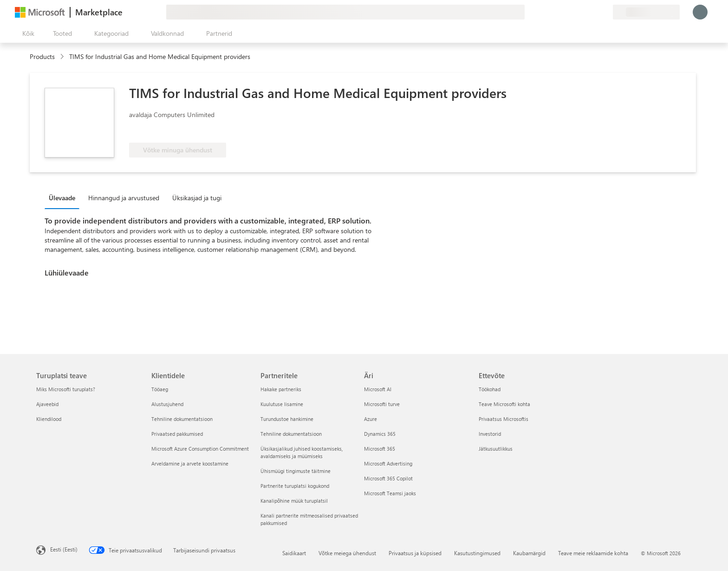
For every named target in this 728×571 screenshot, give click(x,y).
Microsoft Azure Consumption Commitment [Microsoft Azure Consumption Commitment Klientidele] (200, 449)
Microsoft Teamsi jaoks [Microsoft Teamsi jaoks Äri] (390, 493)
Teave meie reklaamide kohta (593, 553)
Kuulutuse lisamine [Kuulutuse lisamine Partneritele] (282, 404)
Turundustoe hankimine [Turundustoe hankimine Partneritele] (287, 419)
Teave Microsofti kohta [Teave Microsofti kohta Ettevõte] (504, 404)
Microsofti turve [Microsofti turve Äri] (382, 404)
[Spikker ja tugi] (583, 12)
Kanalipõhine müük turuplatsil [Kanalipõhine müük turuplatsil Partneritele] (294, 501)
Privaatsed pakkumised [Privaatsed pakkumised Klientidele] (177, 434)
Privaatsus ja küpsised (415, 553)
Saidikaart (294, 553)
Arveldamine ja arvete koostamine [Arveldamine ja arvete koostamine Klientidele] (190, 463)
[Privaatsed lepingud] (605, 12)
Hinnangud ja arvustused (124, 198)
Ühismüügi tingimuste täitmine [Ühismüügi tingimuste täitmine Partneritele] (296, 471)
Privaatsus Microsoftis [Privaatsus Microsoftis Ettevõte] (504, 419)
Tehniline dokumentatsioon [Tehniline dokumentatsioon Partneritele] (291, 434)
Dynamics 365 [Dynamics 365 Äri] (380, 434)
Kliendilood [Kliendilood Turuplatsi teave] (49, 419)
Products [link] (42, 56)
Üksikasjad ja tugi (197, 198)
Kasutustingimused (477, 553)
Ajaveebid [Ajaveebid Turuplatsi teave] (47, 404)
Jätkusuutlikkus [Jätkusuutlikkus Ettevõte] (496, 449)
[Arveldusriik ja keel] (646, 12)
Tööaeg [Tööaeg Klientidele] (160, 389)
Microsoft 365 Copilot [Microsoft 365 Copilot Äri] (388, 478)
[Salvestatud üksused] (594, 12)
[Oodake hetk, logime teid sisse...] (700, 12)
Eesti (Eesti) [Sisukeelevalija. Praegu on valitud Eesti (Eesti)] (64, 549)
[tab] (64, 197)
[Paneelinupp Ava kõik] (26, 33)
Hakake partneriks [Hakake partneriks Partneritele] (281, 389)
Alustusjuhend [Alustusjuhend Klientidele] (167, 404)
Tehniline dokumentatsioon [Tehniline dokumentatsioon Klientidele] (182, 419)
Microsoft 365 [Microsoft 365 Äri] (380, 449)
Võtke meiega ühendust (347, 553)
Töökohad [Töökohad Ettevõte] (490, 389)
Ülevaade (62, 198)
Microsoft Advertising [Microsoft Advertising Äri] (388, 463)
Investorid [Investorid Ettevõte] (490, 434)
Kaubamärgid (529, 553)
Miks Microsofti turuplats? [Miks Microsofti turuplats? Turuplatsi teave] (66, 389)
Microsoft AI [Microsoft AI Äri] (378, 389)
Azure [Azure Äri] (370, 419)
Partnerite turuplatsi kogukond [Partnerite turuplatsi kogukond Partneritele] (295, 486)
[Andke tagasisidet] (572, 12)
